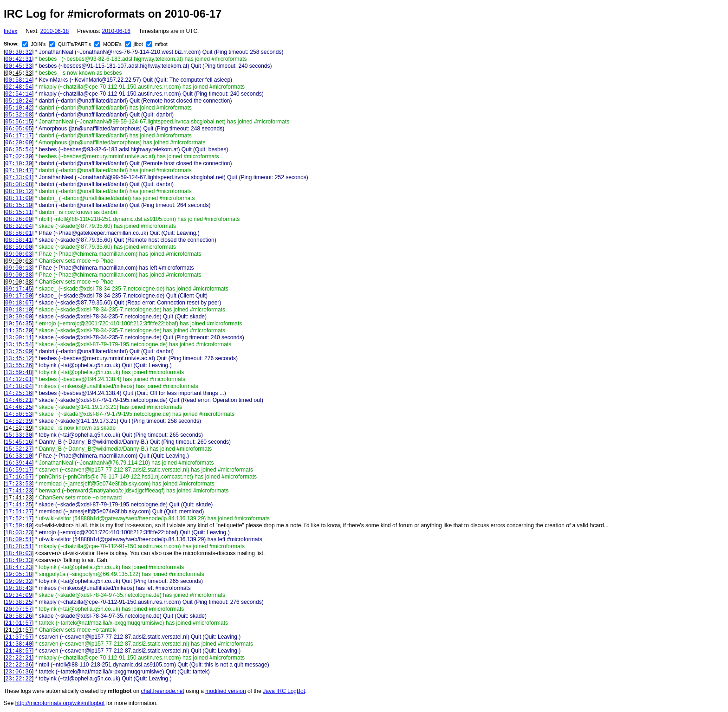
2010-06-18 (55, 31)
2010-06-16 (116, 31)
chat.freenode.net (162, 691)
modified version (225, 691)
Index (10, 31)
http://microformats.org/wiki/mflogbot (60, 703)
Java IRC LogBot (284, 691)
